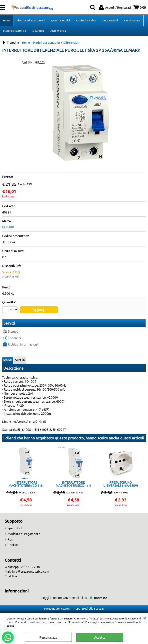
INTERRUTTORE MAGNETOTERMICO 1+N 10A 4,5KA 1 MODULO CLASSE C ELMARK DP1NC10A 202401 (73, 484)
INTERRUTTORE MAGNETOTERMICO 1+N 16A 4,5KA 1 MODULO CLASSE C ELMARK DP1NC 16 (26, 484)
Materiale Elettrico (15, 31)
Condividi (14, 338)
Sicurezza (38, 31)
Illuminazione (132, 20)
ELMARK (8, 227)
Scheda (8, 360)
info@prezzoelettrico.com (31, 571)
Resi (11, 539)
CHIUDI (144, 618)
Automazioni (110, 20)
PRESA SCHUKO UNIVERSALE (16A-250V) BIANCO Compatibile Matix (121, 484)
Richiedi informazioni (23, 344)
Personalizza (48, 637)
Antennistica (58, 31)
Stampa (13, 331)
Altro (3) (20, 360)
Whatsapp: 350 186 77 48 (22, 567)
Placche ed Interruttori (31, 20)
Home (7, 20)
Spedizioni (15, 528)
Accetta (100, 637)
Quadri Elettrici (60, 20)
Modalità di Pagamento (24, 534)
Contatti (14, 545)
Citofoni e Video (86, 20)
